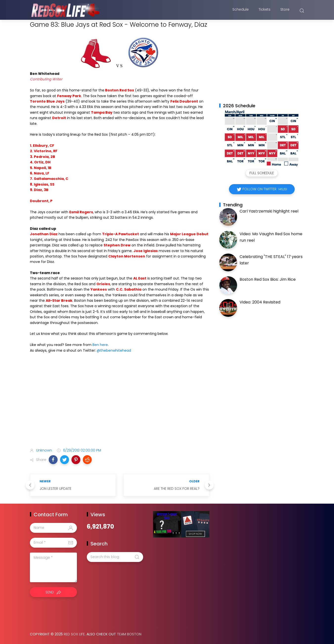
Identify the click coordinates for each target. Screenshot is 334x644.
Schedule (241, 11)
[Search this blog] (115, 557)
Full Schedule (262, 173)
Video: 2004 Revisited (260, 302)
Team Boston (129, 634)
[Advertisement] (120, 405)
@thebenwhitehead (114, 350)
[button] (53, 460)
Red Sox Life (74, 634)
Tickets (265, 11)
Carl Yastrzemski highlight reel (269, 211)
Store (285, 11)
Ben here (100, 345)
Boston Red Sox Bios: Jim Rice (268, 279)
